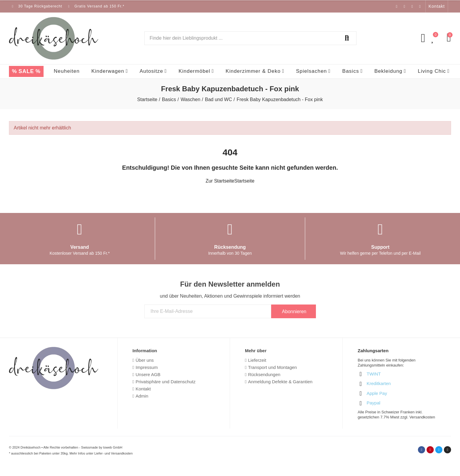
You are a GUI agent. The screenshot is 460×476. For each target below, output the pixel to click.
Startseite (244, 181)
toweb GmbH (113, 447)
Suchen (347, 38)
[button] (437, 6)
